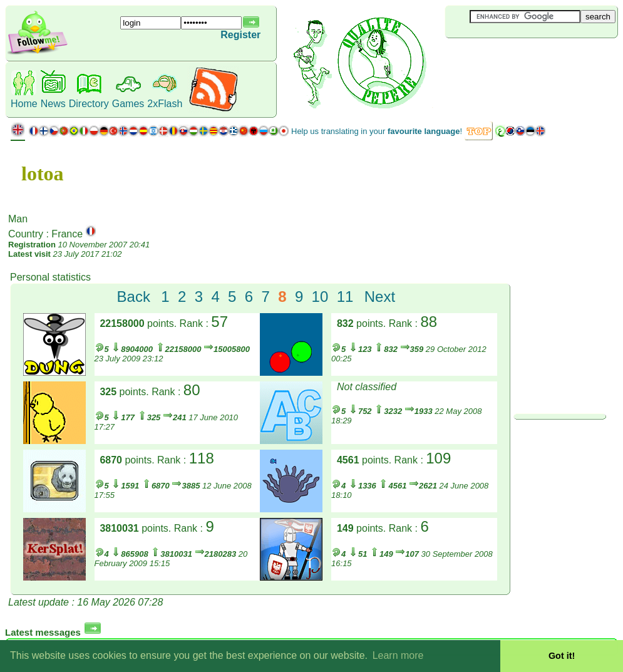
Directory (89, 104)
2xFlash (165, 104)
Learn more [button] (398, 655)
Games (128, 104)
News (53, 104)
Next (380, 297)
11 (345, 297)
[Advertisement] (520, 59)
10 (320, 297)
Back (134, 297)
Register (240, 35)
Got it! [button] (562, 656)
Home (24, 104)
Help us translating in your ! (377, 131)
